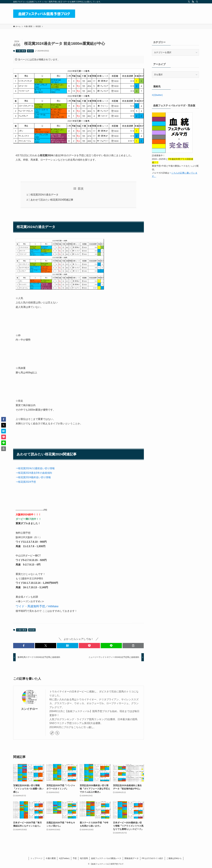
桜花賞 (30, 51)
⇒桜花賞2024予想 (26, 482)
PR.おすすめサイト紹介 (152, 858)
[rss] (193, 2)
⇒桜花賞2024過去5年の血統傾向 (34, 473)
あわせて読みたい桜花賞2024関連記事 (52, 200)
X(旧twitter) (157, 95)
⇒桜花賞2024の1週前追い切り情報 (35, 468)
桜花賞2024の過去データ (44, 195)
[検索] (197, 2)
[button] (24, 646)
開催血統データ (132, 858)
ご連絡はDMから (174, 858)
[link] (52, 733)
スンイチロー (29, 709)
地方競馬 (84, 858)
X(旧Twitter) (64, 858)
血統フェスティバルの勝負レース (106, 858)
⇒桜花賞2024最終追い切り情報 (33, 477)
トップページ (36, 858)
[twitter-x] (189, 2)
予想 (75, 858)
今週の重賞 (21, 51)
